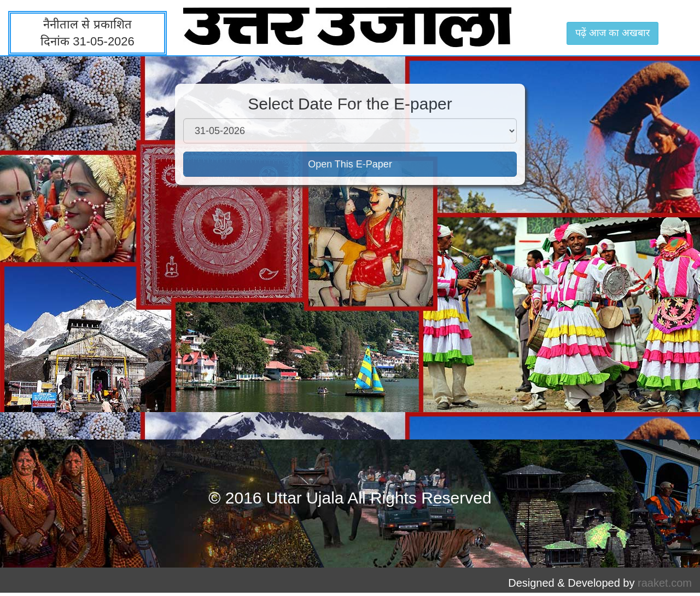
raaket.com (665, 583)
